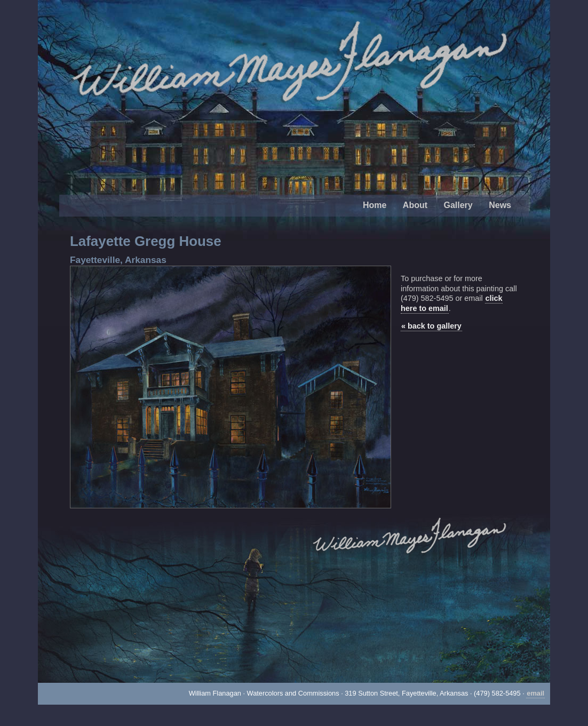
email (535, 693)
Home (375, 205)
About (415, 205)
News (500, 205)
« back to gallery (431, 326)
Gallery (458, 205)
